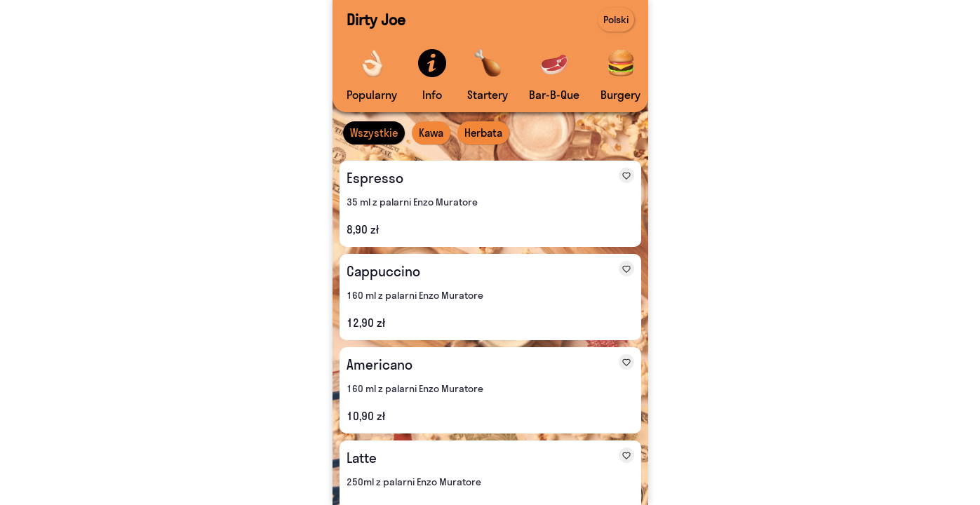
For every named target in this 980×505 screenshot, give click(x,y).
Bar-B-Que (554, 95)
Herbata (483, 133)
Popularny (372, 95)
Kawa (431, 133)
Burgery (620, 95)
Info (432, 95)
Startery (488, 95)
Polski (616, 20)
